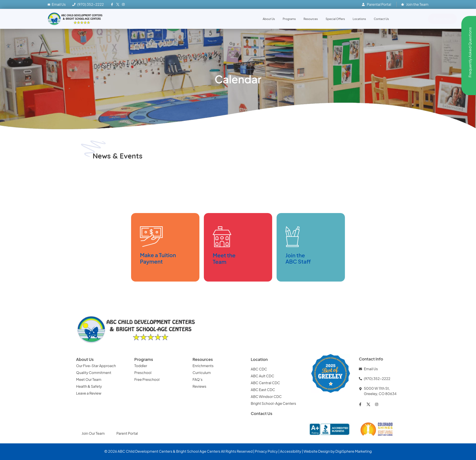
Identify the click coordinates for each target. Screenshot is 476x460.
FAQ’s (198, 379)
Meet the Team (224, 258)
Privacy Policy (266, 451)
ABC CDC (259, 369)
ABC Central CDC (266, 383)
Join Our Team (93, 433)
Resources (311, 19)
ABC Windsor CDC (266, 396)
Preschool (143, 373)
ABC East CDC (263, 390)
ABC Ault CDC (263, 376)
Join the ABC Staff (298, 258)
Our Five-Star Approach (96, 366)
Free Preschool (147, 379)
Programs (289, 19)
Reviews (200, 386)
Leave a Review (89, 393)
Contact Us (381, 19)
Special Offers (335, 19)
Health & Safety (89, 386)
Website (310, 451)
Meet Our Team (89, 379)
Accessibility (291, 451)
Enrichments (203, 366)
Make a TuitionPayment (158, 258)
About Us (269, 19)
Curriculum (202, 373)
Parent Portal (127, 433)
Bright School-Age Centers (273, 403)
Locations (359, 19)
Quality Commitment (94, 373)
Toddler (141, 366)
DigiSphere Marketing (354, 451)
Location (259, 359)
